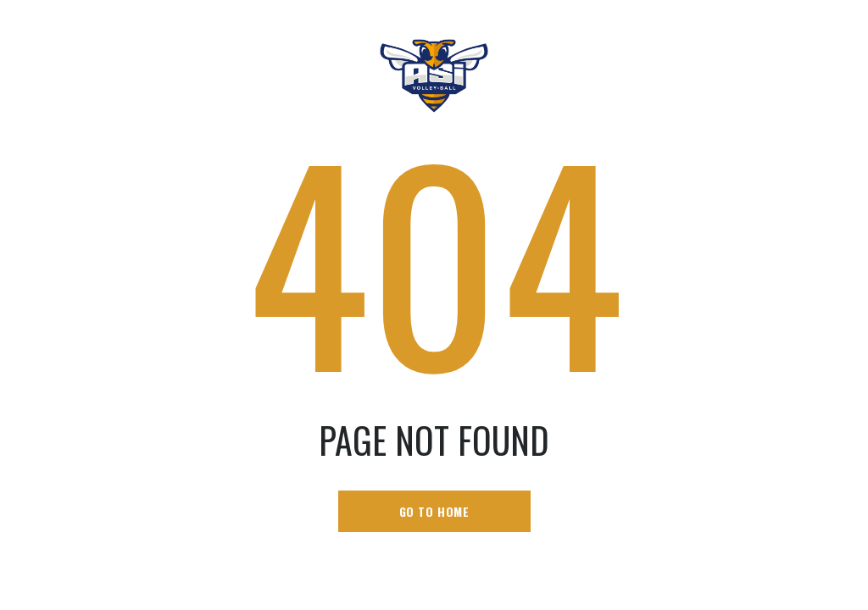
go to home (434, 511)
